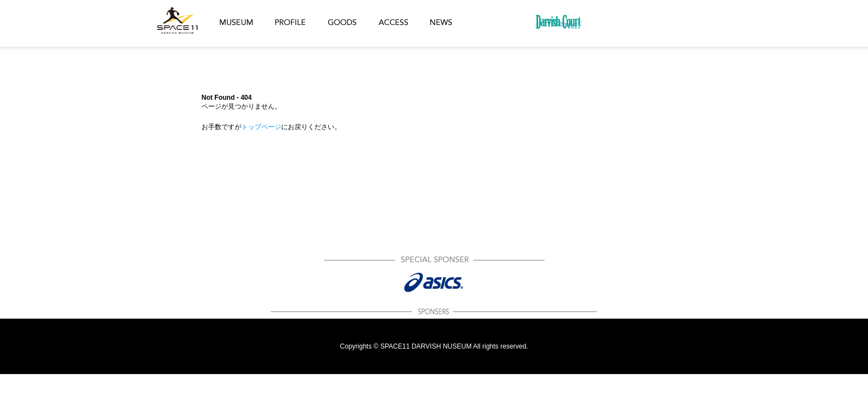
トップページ (261, 127)
